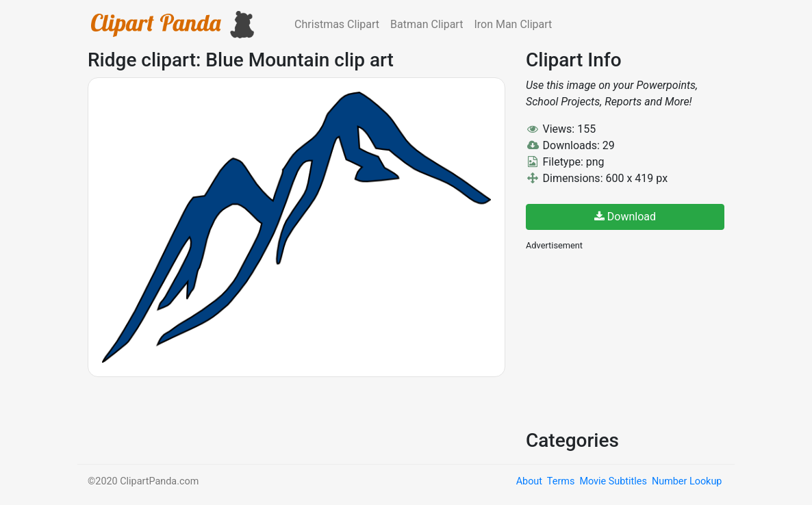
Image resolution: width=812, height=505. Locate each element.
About (529, 481)
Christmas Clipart (337, 24)
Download (625, 217)
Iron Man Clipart (513, 24)
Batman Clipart (427, 24)
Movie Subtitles (613, 481)
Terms (561, 481)
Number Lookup (687, 481)
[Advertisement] (629, 339)
